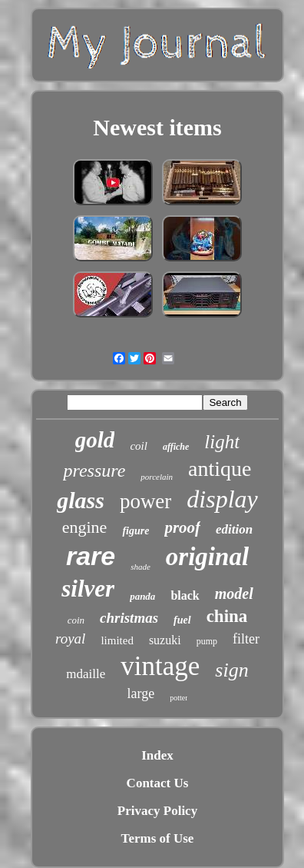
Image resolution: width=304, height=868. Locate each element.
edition (234, 529)
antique (220, 469)
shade (140, 567)
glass (81, 500)
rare (91, 556)
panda (142, 596)
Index (157, 755)
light (222, 442)
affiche (176, 447)
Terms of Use (158, 838)
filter (246, 639)
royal (70, 639)
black (185, 595)
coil (139, 446)
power (145, 501)
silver (88, 589)
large (141, 693)
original (207, 557)
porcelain (157, 477)
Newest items (157, 127)
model (234, 594)
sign (231, 670)
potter (178, 698)
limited (117, 640)
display (222, 499)
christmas (129, 618)
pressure (94, 471)
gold (95, 440)
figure (135, 531)
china (227, 616)
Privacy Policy (157, 811)
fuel (182, 620)
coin (76, 620)
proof (182, 527)
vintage (160, 666)
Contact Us (158, 783)
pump (207, 641)
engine (85, 527)
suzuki (165, 640)
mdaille (86, 674)
